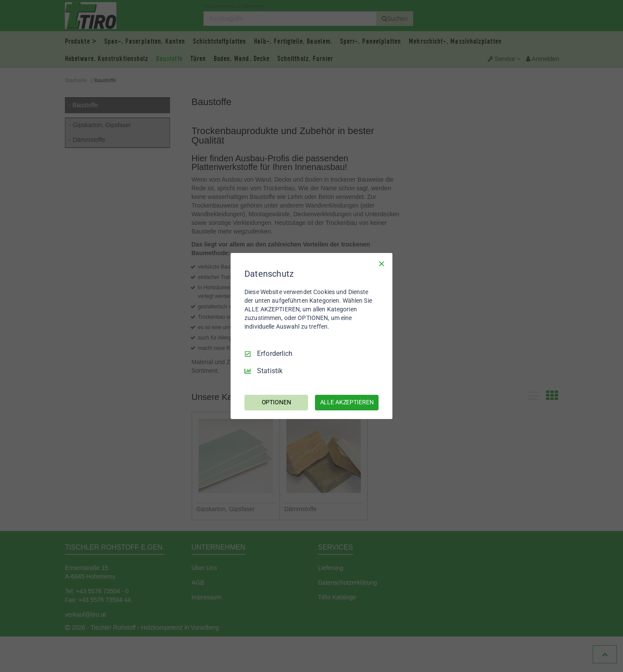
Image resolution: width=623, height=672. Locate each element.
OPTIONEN (276, 402)
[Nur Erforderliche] (382, 264)
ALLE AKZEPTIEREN (347, 402)
